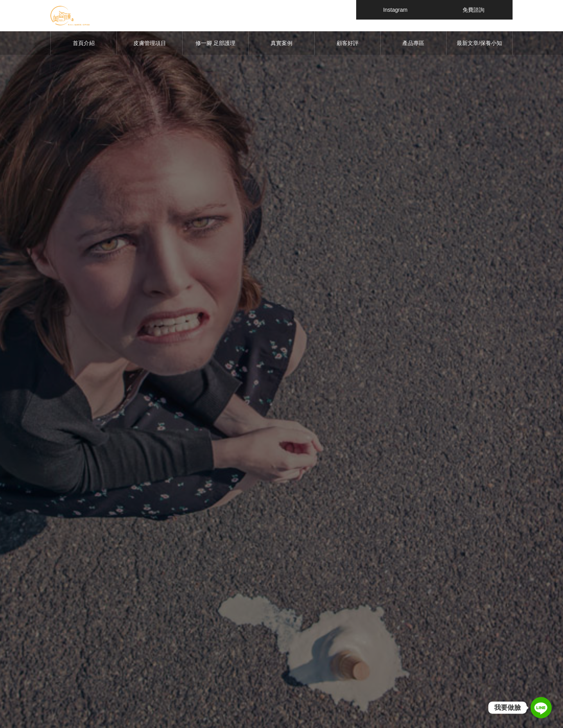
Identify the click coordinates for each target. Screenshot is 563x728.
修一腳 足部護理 (215, 43)
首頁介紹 (84, 43)
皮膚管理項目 (150, 43)
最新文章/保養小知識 (479, 47)
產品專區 (413, 43)
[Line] (541, 708)
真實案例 (281, 43)
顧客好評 (348, 43)
